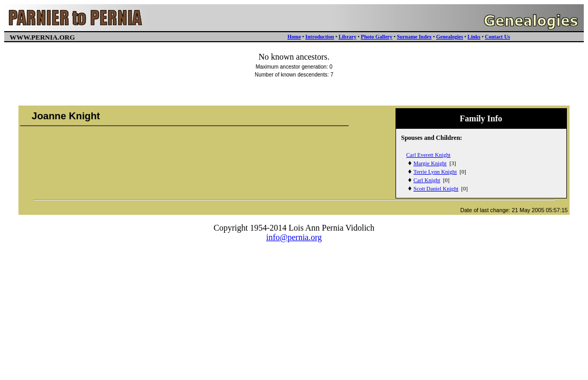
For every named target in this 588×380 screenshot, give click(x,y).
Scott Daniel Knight (436, 189)
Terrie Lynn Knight (435, 172)
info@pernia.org (294, 237)
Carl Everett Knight (428, 155)
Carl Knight (427, 180)
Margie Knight (430, 163)
